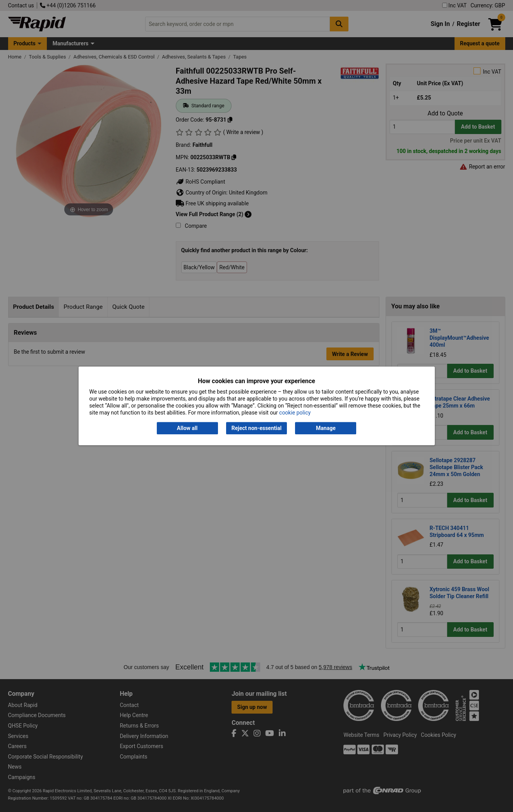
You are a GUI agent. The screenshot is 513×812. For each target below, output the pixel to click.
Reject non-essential (256, 428)
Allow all (187, 428)
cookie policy (295, 413)
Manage (326, 428)
